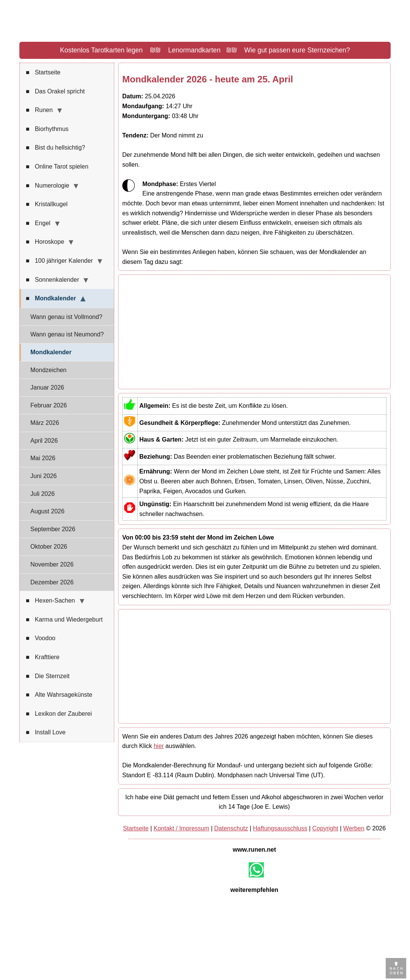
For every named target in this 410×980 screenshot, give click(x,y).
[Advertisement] (254, 332)
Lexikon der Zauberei (59, 714)
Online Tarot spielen (57, 167)
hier (159, 746)
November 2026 (52, 564)
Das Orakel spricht (55, 92)
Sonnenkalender (52, 280)
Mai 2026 (43, 458)
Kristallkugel (47, 204)
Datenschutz (231, 828)
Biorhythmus (47, 129)
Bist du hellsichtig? (55, 148)
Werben (354, 828)
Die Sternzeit (48, 676)
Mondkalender (51, 298)
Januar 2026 (47, 387)
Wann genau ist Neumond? (67, 334)
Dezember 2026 (52, 582)
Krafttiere (43, 657)
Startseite (43, 73)
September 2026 (53, 529)
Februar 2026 (49, 405)
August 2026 (47, 511)
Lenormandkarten (194, 50)
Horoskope (45, 242)
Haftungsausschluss (280, 828)
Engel (38, 223)
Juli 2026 (43, 494)
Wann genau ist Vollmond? (66, 317)
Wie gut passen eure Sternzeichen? (297, 50)
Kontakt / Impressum (182, 828)
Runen (39, 110)
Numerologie (47, 186)
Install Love (46, 732)
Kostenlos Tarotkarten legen (101, 50)
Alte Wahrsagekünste (59, 695)
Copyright (325, 828)
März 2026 (45, 423)
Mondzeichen (48, 370)
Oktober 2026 (49, 547)
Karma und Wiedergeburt (64, 620)
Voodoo (41, 638)
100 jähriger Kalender (59, 261)
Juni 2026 (43, 476)
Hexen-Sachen (50, 601)
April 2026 (44, 441)
